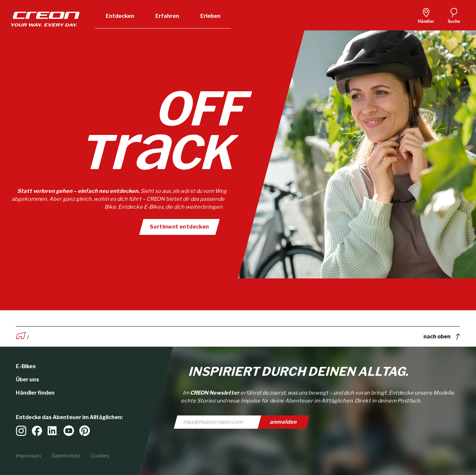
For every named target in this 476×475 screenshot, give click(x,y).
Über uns (27, 380)
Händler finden (35, 393)
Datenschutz (66, 456)
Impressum (28, 456)
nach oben (442, 337)
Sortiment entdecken (179, 227)
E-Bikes (26, 366)
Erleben (210, 16)
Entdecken (120, 16)
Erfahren (167, 16)
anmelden (284, 422)
